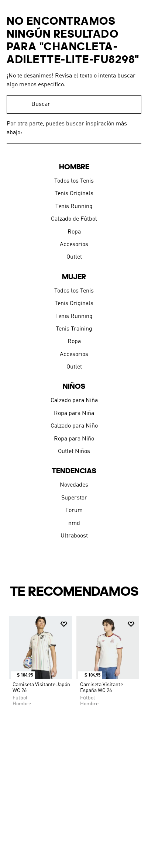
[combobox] (74, 104)
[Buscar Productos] (132, 104)
